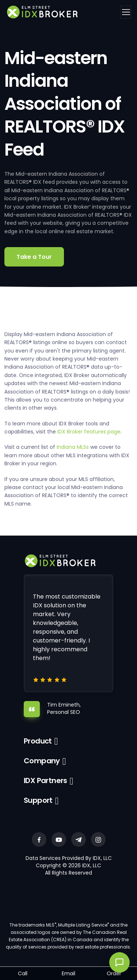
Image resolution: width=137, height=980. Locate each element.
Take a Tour (34, 257)
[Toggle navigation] (126, 12)
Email (68, 973)
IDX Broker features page (89, 432)
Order (114, 973)
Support (38, 800)
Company (42, 761)
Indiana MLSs (73, 447)
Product (38, 741)
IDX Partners (45, 780)
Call (23, 973)
